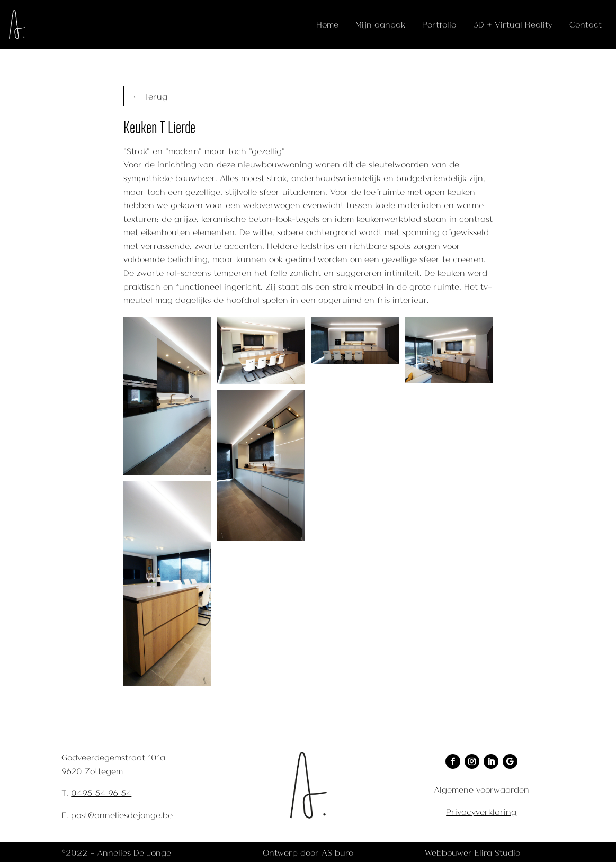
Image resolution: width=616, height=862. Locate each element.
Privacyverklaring (481, 811)
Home (327, 24)
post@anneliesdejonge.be (122, 815)
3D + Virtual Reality (513, 24)
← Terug (150, 96)
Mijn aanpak (380, 24)
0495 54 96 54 (101, 792)
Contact (586, 24)
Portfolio (439, 24)
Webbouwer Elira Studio (472, 852)
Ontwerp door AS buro (308, 852)
